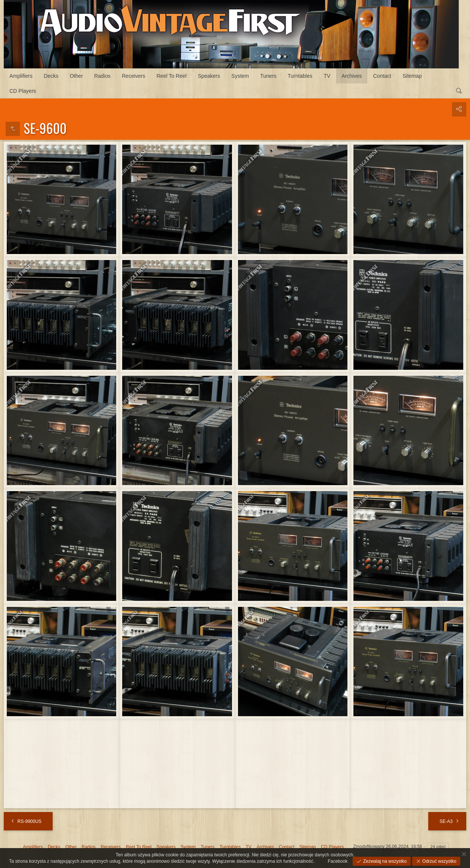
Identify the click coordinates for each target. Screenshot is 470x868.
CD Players (23, 91)
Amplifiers (21, 76)
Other (76, 76)
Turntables (300, 76)
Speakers (209, 76)
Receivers (133, 76)
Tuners (268, 76)
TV (327, 76)
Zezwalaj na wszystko (384, 861)
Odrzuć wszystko (439, 861)
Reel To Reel (171, 76)
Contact (382, 76)
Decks (51, 76)
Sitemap (412, 76)
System (240, 76)
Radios (102, 76)
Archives (352, 76)
